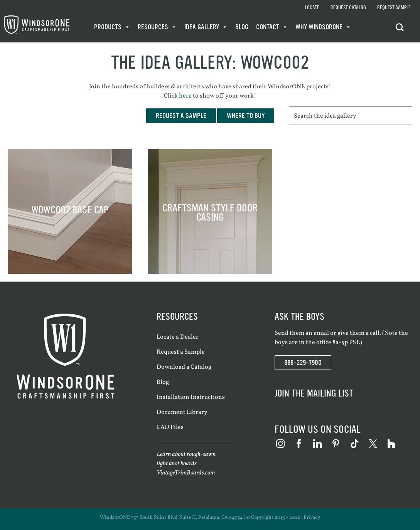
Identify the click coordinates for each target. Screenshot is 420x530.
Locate (312, 8)
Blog (242, 27)
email (321, 333)
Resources (157, 27)
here (185, 96)
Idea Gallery (206, 27)
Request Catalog (348, 8)
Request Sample (394, 8)
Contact (272, 27)
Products (112, 27)
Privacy (312, 518)
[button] (401, 27)
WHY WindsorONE (323, 27)
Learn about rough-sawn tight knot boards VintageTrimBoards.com (186, 464)
